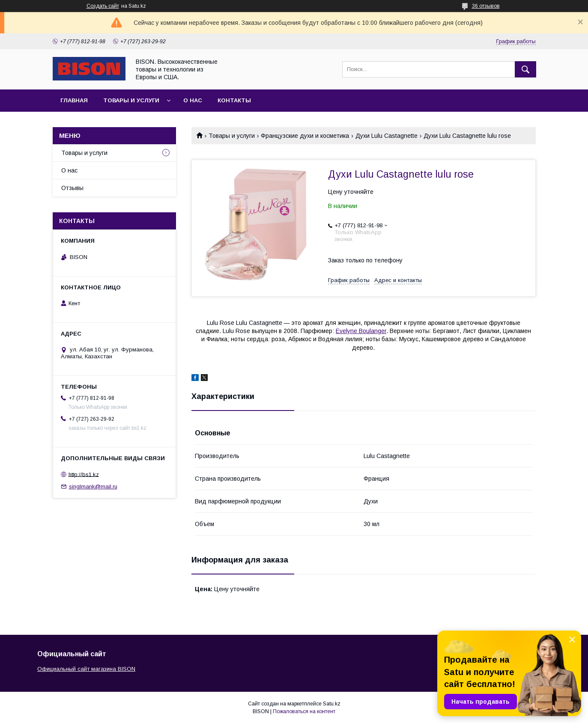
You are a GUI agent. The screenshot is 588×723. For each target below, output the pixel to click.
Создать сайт (103, 6)
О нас (193, 100)
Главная (74, 100)
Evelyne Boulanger (361, 331)
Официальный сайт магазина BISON (86, 669)
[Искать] (525, 69)
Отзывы (72, 188)
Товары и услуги (131, 100)
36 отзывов (486, 6)
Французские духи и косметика (305, 136)
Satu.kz (332, 704)
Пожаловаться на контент (304, 711)
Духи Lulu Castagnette (387, 136)
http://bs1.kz (84, 474)
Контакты (234, 100)
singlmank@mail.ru (93, 486)
